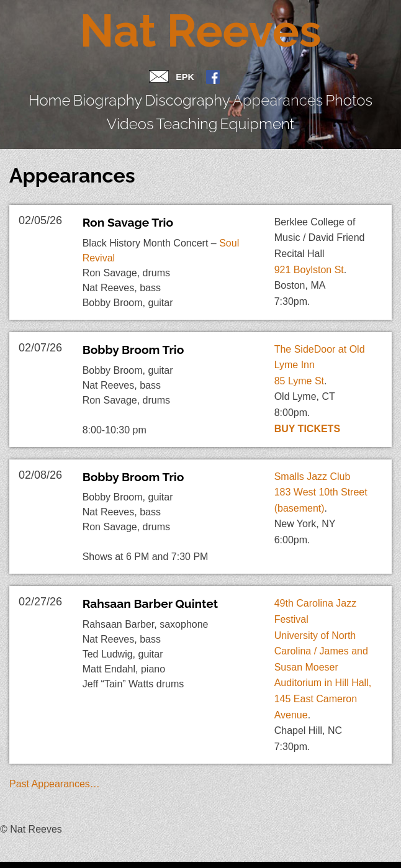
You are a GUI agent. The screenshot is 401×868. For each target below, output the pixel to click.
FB (213, 78)
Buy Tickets (307, 397)
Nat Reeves (200, 31)
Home (29, 97)
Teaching (312, 97)
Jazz (28, 849)
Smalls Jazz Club (313, 445)
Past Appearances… (55, 753)
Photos (236, 97)
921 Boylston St (309, 238)
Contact (159, 79)
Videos (272, 97)
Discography (125, 97)
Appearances (187, 97)
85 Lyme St (299, 349)
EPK (185, 77)
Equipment (361, 97)
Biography (70, 97)
